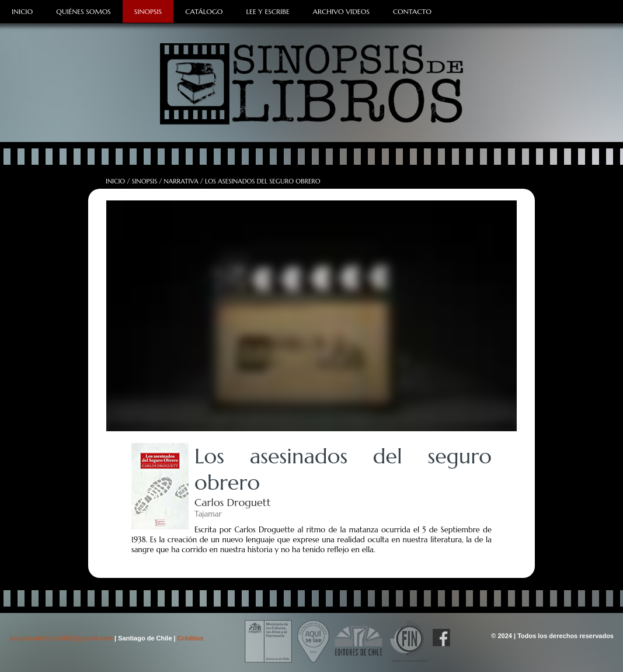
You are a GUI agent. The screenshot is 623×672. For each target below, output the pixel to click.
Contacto (412, 11)
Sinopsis (148, 11)
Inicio (22, 11)
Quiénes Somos (83, 11)
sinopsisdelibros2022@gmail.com (62, 638)
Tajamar (208, 514)
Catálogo (204, 11)
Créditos (191, 638)
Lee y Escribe (267, 11)
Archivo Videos (341, 11)
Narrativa (181, 181)
